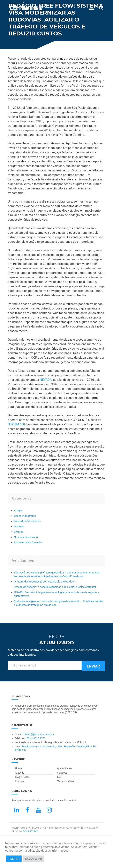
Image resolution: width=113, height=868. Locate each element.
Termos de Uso (65, 781)
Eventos (19, 532)
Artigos (18, 510)
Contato (20, 781)
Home (18, 768)
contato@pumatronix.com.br (38, 734)
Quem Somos (65, 768)
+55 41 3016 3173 (35, 738)
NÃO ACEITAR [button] (33, 859)
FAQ (59, 777)
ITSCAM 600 (16, 424)
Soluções (62, 773)
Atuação (20, 773)
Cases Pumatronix (25, 516)
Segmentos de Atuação (28, 542)
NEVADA (46, 380)
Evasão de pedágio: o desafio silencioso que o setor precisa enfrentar (55, 587)
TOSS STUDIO (31, 832)
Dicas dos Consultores (27, 521)
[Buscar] (101, 8)
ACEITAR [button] (14, 859)
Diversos (19, 526)
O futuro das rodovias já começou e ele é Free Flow (44, 582)
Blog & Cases (22, 777)
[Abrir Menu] (92, 8)
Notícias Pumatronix (26, 537)
